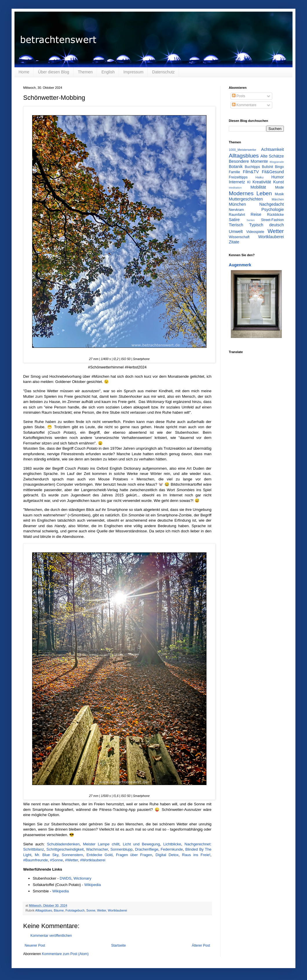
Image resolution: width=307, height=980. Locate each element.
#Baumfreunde (35, 860)
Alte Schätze (272, 156)
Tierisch (236, 225)
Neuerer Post (35, 945)
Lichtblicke (172, 844)
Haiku (260, 177)
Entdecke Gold (100, 855)
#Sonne (57, 860)
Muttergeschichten (246, 199)
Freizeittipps (238, 177)
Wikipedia (93, 885)
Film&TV (251, 172)
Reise (256, 214)
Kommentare (244, 105)
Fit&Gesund (273, 172)
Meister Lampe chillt (101, 844)
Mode (279, 187)
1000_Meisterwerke (242, 150)
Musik (279, 194)
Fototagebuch (75, 910)
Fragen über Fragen (134, 855)
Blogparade (277, 162)
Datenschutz (163, 72)
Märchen (278, 199)
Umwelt (236, 232)
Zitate (234, 242)
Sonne (91, 910)
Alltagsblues (44, 910)
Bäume (59, 910)
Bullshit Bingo (273, 167)
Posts (239, 96)
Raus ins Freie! (196, 855)
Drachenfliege (147, 849)
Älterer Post (201, 945)
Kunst (278, 182)
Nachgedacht (272, 204)
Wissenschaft (239, 237)
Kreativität (262, 182)
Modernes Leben (250, 193)
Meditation (235, 188)
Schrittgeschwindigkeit (65, 849)
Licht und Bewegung (141, 844)
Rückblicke (275, 215)
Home (24, 72)
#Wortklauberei (93, 860)
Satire (234, 220)
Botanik (236, 167)
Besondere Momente (248, 161)
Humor (278, 177)
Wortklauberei (117, 910)
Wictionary (83, 878)
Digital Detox (167, 855)
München (237, 204)
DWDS (65, 878)
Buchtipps (252, 167)
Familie (234, 172)
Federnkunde (172, 849)
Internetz (237, 182)
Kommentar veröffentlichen (51, 936)
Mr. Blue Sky (46, 855)
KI (249, 182)
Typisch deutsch (266, 225)
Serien (251, 220)
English (108, 72)
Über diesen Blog (53, 72)
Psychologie (273, 209)
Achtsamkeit (273, 149)
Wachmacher (97, 849)
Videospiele (255, 232)
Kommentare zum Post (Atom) (65, 954)
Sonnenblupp (121, 849)
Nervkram (236, 210)
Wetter (102, 910)
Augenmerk (240, 265)
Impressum (133, 72)
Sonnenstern (72, 855)
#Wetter (72, 860)
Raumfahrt (237, 215)
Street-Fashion (272, 220)
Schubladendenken (63, 844)
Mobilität (258, 187)
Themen (85, 72)
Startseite (119, 945)
